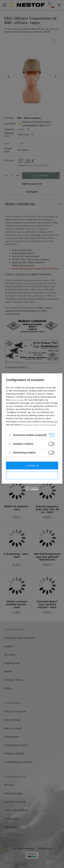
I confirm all (32, 465)
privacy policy (17, 400)
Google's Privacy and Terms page (40, 425)
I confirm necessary (32, 475)
